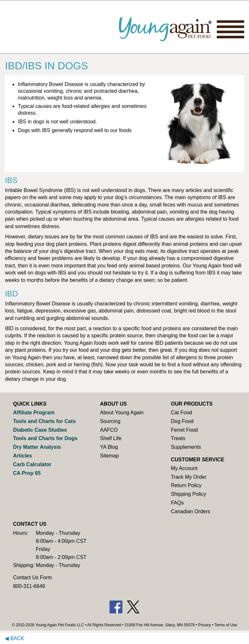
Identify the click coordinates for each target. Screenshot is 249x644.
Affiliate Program (34, 413)
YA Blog (109, 447)
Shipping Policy (188, 494)
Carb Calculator (32, 464)
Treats (178, 438)
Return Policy (186, 485)
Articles (22, 456)
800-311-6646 (29, 586)
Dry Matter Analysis (37, 447)
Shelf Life (111, 438)
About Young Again (122, 413)
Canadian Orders (190, 511)
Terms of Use (226, 625)
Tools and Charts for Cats (44, 421)
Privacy (204, 625)
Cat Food (181, 413)
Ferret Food (184, 430)
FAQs (177, 503)
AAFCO (109, 430)
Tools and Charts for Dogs (45, 438)
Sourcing (110, 421)
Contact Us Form (32, 577)
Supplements (186, 447)
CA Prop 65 (27, 473)
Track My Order (189, 477)
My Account (184, 468)
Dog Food (182, 421)
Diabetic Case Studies (40, 430)
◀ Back (14, 638)
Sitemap (109, 456)
